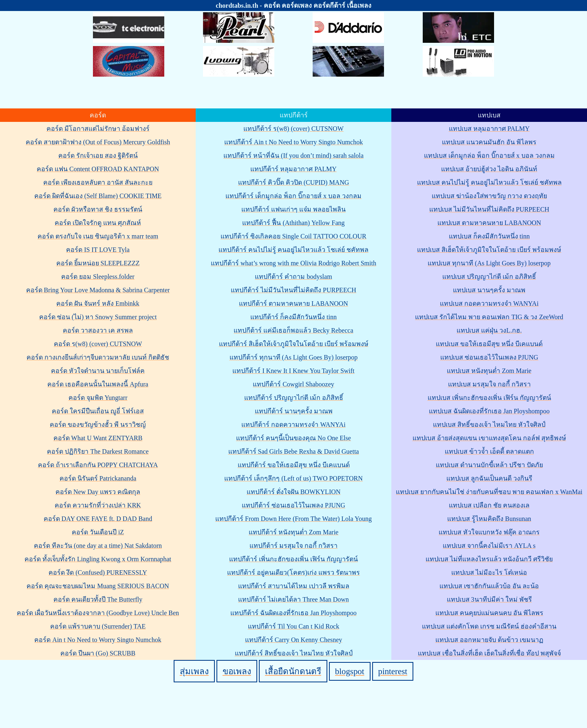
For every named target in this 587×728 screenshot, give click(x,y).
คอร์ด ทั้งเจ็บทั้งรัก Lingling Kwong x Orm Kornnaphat (98, 559)
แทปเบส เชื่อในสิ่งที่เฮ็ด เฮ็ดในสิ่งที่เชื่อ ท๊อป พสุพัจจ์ (489, 653)
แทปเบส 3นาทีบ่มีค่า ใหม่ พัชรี (489, 599)
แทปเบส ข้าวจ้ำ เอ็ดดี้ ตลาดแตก (489, 451)
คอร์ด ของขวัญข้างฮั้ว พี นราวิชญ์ (98, 425)
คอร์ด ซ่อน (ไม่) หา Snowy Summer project (98, 317)
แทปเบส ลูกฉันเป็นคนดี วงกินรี (489, 478)
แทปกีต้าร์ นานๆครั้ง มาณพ (294, 411)
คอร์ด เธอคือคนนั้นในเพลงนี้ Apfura (98, 384)
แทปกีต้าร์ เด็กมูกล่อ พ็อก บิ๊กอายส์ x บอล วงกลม (293, 196)
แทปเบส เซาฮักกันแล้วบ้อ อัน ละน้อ (489, 586)
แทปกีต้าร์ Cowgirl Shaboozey (293, 384)
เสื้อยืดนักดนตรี (293, 671)
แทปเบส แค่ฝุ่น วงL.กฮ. (489, 330)
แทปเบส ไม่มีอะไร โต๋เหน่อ (489, 572)
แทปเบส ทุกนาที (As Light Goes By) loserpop (489, 263)
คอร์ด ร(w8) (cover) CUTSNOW (98, 344)
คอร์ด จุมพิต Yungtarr (98, 398)
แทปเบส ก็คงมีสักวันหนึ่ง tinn (489, 236)
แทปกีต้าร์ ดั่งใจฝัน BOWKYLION (294, 492)
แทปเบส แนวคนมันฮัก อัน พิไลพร (489, 142)
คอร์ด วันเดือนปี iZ (98, 532)
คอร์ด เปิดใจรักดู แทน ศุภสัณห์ (98, 223)
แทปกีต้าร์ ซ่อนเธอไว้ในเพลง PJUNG (293, 505)
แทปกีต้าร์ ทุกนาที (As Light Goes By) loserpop (294, 357)
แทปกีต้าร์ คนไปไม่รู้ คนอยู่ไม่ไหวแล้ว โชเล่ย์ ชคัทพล (293, 250)
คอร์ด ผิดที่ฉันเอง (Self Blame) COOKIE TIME (98, 196)
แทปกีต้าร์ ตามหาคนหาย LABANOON (293, 303)
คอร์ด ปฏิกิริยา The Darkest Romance (98, 451)
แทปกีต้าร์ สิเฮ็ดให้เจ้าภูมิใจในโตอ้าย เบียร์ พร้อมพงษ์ (294, 344)
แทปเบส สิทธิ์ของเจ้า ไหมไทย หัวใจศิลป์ (489, 425)
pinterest (393, 671)
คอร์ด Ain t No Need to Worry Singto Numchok (98, 640)
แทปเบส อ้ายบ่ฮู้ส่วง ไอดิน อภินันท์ (489, 169)
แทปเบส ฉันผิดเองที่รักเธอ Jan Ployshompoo (489, 411)
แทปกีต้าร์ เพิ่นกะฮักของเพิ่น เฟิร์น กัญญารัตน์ (293, 559)
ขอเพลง (237, 671)
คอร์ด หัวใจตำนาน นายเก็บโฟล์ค (98, 371)
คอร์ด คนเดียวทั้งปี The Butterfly (98, 599)
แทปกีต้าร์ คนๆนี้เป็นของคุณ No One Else (293, 438)
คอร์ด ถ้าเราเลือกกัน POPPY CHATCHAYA (98, 465)
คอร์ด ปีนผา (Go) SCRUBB (98, 653)
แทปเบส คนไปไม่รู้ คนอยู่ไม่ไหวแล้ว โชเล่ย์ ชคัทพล (489, 182)
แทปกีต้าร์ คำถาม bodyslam (293, 277)
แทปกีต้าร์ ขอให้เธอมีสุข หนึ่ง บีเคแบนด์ (294, 465)
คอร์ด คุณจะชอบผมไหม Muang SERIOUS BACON (98, 586)
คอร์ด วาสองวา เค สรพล (98, 330)
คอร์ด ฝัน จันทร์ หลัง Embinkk (98, 303)
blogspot (350, 671)
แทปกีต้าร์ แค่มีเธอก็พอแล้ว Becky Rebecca (293, 330)
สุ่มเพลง (194, 671)
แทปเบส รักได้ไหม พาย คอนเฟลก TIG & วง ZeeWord (489, 317)
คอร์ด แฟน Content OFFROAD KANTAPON (98, 169)
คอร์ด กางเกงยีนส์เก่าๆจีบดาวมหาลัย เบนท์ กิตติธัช (98, 357)
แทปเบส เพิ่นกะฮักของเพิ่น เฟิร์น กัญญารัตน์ (489, 398)
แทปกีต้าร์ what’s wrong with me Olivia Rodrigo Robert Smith (293, 263)
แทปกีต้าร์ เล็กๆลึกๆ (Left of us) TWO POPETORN (293, 478)
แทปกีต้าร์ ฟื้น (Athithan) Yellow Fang (293, 223)
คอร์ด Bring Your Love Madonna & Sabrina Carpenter (98, 290)
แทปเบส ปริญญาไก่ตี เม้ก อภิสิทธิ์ (489, 277)
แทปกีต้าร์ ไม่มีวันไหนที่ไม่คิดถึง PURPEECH (293, 290)
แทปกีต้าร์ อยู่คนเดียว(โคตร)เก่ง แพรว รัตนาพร (293, 572)
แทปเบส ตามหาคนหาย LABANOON (489, 223)
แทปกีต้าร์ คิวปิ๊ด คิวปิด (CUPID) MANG (294, 182)
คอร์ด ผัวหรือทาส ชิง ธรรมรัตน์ (98, 209)
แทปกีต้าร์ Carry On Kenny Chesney (294, 640)
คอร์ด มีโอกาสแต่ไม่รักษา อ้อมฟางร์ (98, 129)
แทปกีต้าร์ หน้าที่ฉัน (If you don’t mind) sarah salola (293, 156)
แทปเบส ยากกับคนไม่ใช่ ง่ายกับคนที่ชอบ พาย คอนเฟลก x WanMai (489, 492)
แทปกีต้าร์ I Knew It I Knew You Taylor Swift (293, 371)
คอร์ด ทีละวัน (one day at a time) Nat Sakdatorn (98, 546)
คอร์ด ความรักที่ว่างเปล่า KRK (98, 505)
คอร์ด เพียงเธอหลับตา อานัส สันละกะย (98, 182)
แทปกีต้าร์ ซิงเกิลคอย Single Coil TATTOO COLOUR (293, 236)
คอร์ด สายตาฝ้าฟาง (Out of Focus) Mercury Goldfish (98, 142)
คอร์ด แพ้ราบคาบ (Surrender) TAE (98, 626)
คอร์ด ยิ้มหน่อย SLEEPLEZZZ (98, 263)
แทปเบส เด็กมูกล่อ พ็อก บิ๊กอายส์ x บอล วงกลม (489, 156)
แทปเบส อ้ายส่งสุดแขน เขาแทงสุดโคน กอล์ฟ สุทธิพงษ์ (489, 438)
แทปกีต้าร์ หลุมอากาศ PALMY (293, 169)
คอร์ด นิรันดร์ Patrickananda (98, 478)
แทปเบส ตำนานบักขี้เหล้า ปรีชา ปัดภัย (489, 465)
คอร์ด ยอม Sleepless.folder (98, 277)
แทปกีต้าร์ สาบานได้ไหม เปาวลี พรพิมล (294, 586)
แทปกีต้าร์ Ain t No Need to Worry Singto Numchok (293, 142)
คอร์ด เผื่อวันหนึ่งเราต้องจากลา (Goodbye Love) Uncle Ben (98, 613)
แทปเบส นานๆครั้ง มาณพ (489, 290)
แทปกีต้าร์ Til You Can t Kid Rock (293, 626)
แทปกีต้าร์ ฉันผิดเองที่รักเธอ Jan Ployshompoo (293, 613)
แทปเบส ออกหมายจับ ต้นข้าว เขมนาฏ (489, 640)
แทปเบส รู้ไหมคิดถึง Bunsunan (489, 519)
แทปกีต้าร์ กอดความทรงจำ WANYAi (293, 425)
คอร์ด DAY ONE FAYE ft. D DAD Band (98, 519)
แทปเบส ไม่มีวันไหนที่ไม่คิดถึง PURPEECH (489, 209)
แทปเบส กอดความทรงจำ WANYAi (489, 303)
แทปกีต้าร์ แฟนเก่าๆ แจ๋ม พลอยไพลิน (293, 209)
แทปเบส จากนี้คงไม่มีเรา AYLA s (489, 546)
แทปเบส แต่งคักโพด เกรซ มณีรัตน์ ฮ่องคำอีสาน (489, 626)
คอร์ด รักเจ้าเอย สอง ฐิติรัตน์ (98, 156)
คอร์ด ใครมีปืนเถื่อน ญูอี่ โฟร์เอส (98, 411)
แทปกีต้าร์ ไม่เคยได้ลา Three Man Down (293, 599)
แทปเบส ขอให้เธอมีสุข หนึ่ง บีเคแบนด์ (489, 344)
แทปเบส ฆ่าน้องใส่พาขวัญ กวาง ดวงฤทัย (489, 196)
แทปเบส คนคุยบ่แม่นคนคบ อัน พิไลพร (489, 613)
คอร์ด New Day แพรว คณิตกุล (98, 492)
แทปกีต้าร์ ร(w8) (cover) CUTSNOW (293, 129)
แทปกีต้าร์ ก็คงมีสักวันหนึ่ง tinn (293, 317)
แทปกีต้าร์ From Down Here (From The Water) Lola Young (293, 519)
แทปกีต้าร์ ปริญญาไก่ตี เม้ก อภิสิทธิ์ (294, 398)
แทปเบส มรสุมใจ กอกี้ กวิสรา (489, 384)
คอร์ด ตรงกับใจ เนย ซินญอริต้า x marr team (98, 236)
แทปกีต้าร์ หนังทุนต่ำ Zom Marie (293, 532)
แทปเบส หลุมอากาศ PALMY (489, 129)
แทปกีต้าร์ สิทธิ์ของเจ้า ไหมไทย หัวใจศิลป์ (294, 653)
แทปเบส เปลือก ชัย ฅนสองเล (489, 505)
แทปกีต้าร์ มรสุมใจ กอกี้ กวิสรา (293, 546)
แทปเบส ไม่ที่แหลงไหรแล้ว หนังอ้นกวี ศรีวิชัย (489, 559)
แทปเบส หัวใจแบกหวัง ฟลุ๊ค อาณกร (489, 532)
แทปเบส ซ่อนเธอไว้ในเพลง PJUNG (489, 357)
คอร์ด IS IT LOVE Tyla (98, 250)
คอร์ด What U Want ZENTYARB (98, 438)
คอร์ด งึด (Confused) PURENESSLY (98, 572)
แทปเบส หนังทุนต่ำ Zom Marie (489, 371)
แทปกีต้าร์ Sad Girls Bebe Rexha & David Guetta (294, 451)
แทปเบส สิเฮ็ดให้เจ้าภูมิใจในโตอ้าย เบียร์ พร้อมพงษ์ (489, 250)
